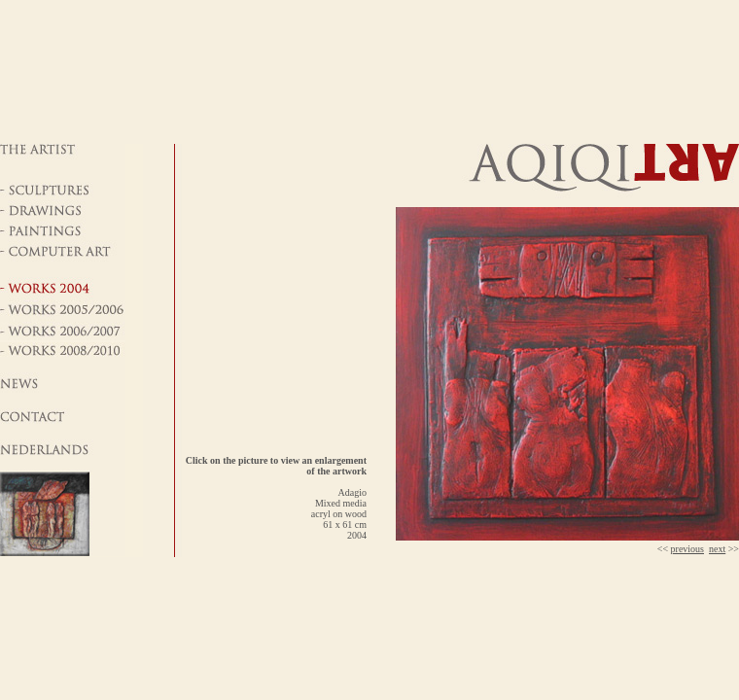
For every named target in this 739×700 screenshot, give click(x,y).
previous (687, 549)
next (717, 549)
